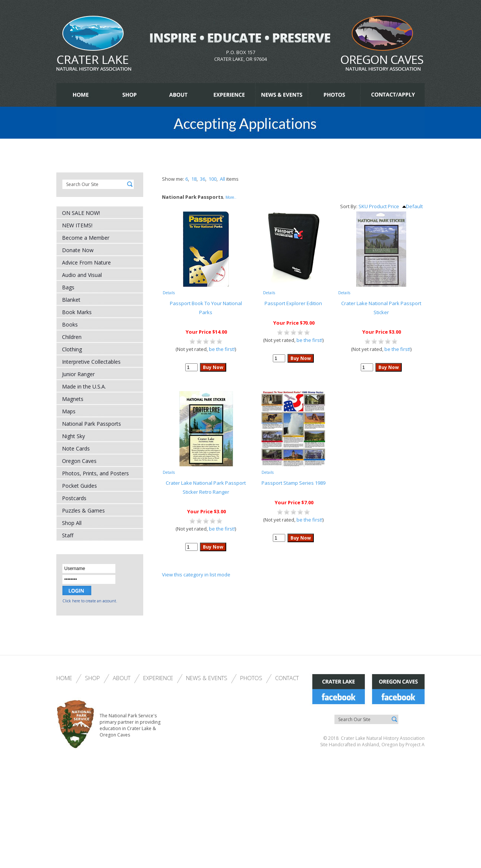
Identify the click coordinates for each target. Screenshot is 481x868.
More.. (231, 197)
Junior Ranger (78, 374)
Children (72, 337)
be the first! (222, 349)
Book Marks (77, 312)
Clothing (72, 349)
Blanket (71, 300)
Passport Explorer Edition (293, 303)
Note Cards (76, 448)
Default (413, 206)
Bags (68, 287)
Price (393, 206)
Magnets (73, 399)
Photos (251, 678)
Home (64, 678)
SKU (363, 206)
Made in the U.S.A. (84, 386)
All (222, 179)
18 (194, 179)
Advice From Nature (86, 262)
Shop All (72, 523)
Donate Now (78, 250)
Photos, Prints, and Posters (95, 473)
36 (203, 179)
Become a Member (86, 238)
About (122, 678)
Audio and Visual (82, 275)
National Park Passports (92, 424)
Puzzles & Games (83, 510)
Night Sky (73, 436)
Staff (68, 535)
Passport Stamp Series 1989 (293, 483)
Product (378, 206)
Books (70, 324)
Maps (69, 411)
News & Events (207, 678)
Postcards (74, 498)
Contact (287, 678)
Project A (414, 745)
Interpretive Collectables (91, 362)
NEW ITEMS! (77, 225)
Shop (92, 678)
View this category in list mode (196, 575)
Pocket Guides (79, 486)
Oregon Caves (79, 461)
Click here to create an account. (90, 601)
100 (213, 179)
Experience (158, 678)
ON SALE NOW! (81, 213)
